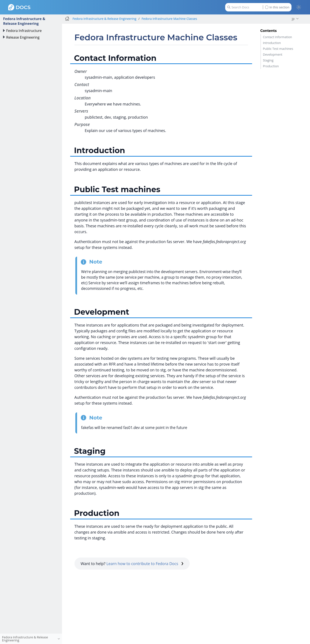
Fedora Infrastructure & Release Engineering (24, 21)
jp (293, 19)
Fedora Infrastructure (24, 31)
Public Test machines (278, 49)
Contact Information (277, 37)
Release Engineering (23, 37)
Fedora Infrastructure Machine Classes (169, 19)
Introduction (272, 43)
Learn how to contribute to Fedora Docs (145, 564)
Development (273, 54)
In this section (277, 7)
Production (271, 66)
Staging (268, 60)
